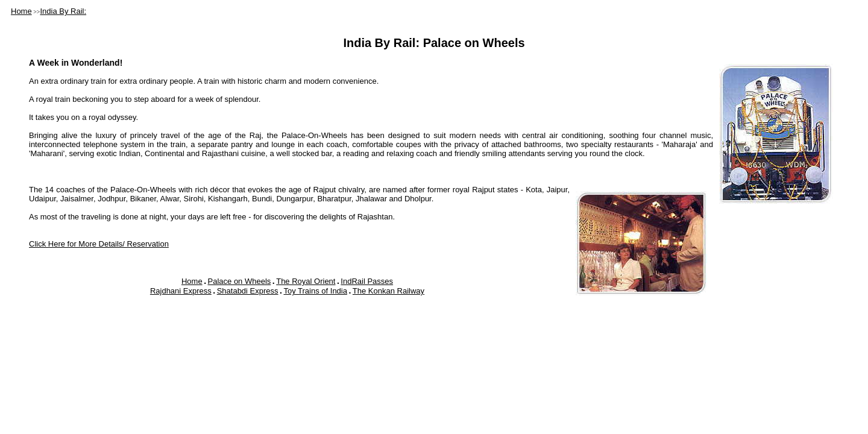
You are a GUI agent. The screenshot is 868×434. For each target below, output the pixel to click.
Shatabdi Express (248, 291)
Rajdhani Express (181, 291)
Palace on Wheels (240, 281)
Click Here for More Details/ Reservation (99, 244)
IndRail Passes (367, 281)
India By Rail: (63, 11)
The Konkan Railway (388, 291)
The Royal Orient (306, 281)
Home (21, 11)
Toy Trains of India (315, 291)
